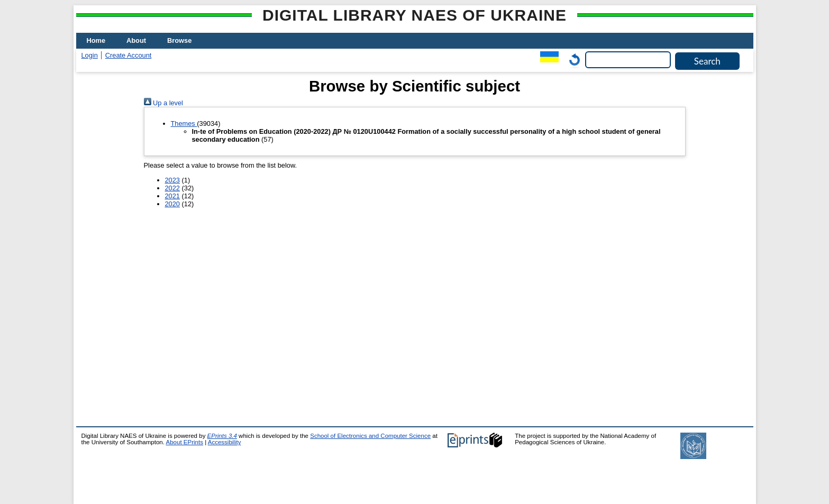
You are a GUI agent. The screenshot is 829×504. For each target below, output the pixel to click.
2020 (172, 204)
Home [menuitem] (96, 40)
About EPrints (185, 442)
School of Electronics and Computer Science (370, 436)
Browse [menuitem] (179, 40)
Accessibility (225, 442)
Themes (184, 123)
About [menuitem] (136, 40)
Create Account (129, 55)
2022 (172, 188)
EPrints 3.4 (222, 436)
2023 (172, 180)
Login (90, 55)
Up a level (163, 103)
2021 (172, 196)
